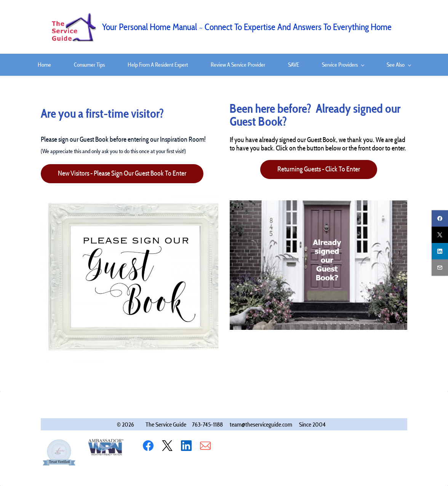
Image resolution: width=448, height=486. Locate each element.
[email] (440, 268)
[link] (136, 196)
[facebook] (440, 218)
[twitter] (440, 235)
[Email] (205, 446)
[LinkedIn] (186, 446)
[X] (167, 446)
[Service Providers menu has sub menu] (343, 65)
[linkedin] (440, 251)
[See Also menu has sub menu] (399, 65)
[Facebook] (148, 446)
